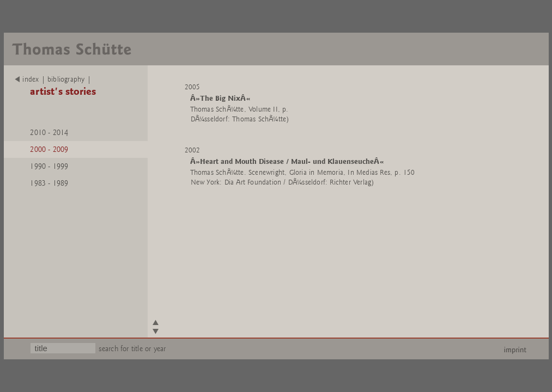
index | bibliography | (53, 79)
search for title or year (132, 349)
